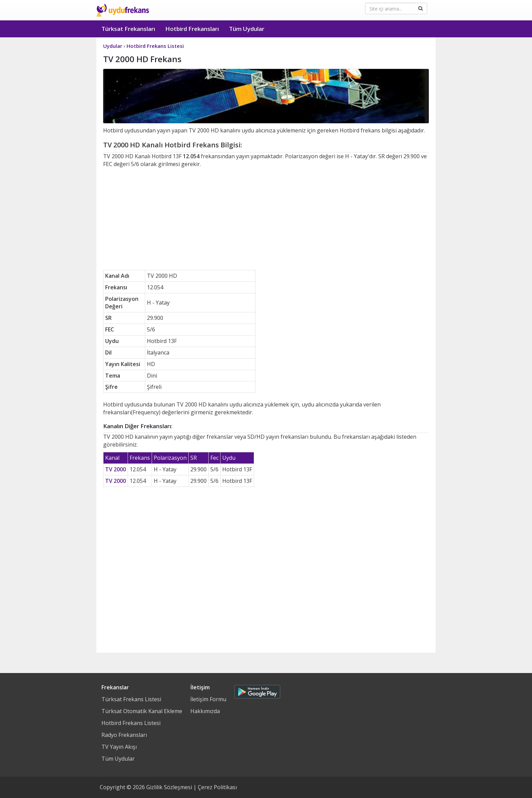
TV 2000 (116, 469)
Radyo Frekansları (124, 735)
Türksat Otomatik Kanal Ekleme (142, 711)
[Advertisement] (266, 219)
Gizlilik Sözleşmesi (169, 787)
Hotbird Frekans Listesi (131, 723)
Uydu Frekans (123, 10)
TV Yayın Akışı (119, 747)
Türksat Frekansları (128, 29)
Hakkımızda (205, 711)
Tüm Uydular (247, 29)
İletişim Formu (208, 699)
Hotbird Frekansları (192, 29)
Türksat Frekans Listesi (131, 699)
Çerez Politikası (217, 787)
